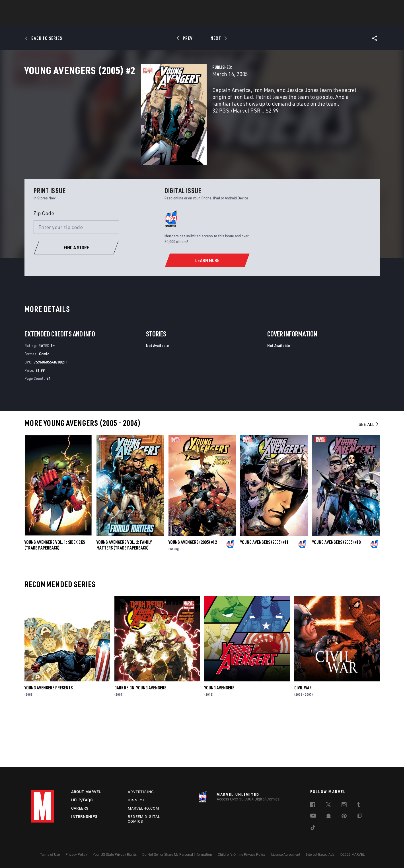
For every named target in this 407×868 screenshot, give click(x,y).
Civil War (303, 740)
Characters (166, 20)
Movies (194, 20)
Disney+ (136, 800)
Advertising (141, 792)
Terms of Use (50, 855)
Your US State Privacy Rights (115, 855)
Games (244, 20)
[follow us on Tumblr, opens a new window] (359, 806)
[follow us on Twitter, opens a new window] (328, 806)
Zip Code (44, 265)
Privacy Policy (76, 855)
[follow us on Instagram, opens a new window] (344, 806)
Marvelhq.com (143, 808)
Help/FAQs (82, 800)
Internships (84, 817)
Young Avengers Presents (49, 740)
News (118, 20)
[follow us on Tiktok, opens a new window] (313, 828)
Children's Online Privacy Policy (242, 855)
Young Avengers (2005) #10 (336, 594)
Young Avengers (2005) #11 (264, 594)
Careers (80, 808)
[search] (366, 7)
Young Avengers (219, 740)
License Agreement (286, 855)
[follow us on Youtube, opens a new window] (313, 816)
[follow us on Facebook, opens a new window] (313, 806)
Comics (139, 20)
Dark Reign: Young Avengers (140, 740)
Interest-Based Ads (320, 855)
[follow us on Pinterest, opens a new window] (344, 816)
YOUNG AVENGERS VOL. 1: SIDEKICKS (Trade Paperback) (55, 597)
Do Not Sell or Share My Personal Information (177, 855)
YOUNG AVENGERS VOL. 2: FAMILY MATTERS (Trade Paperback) (124, 597)
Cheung (174, 601)
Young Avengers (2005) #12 (193, 594)
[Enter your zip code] (76, 279)
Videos (266, 20)
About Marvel (86, 792)
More (286, 20)
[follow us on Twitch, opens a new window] (360, 817)
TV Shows (219, 20)
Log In (52, 7)
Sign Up (71, 7)
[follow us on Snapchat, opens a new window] (329, 817)
